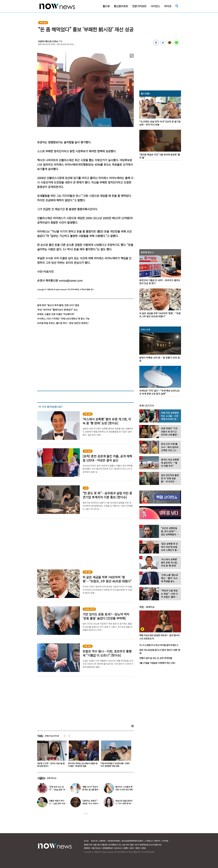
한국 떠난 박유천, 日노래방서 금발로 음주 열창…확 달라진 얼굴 (83, 765)
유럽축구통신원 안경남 (48, 41)
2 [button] (85, 814)
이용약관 (102, 841)
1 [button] (83, 814)
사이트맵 (165, 841)
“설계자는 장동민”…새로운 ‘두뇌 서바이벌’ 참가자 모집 (91, 803)
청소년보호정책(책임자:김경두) (132, 841)
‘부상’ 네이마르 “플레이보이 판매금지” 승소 (57, 310)
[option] (51, 755)
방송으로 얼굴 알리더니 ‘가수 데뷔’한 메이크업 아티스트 (124, 803)
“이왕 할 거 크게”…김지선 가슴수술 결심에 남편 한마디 (51, 765)
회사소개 (94, 841)
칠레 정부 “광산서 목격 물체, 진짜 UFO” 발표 (58, 305)
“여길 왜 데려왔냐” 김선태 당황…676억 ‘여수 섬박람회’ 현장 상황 (115, 765)
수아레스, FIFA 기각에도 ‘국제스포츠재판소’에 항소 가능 (63, 319)
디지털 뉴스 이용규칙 (153, 841)
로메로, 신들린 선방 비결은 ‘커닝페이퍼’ (56, 314)
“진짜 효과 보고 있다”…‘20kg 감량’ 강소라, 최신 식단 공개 (58, 790)
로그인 (86, 841)
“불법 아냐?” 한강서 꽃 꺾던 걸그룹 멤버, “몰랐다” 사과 (90, 790)
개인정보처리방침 (114, 841)
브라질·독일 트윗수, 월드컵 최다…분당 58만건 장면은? (63, 323)
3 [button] (87, 814)
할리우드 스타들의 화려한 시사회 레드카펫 (124, 788)
